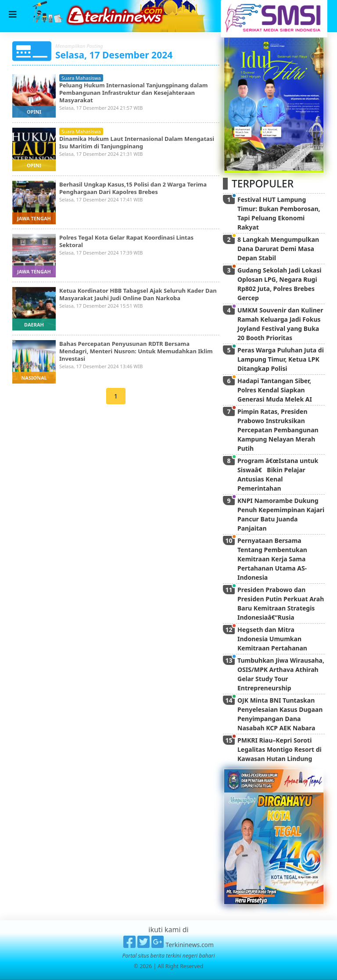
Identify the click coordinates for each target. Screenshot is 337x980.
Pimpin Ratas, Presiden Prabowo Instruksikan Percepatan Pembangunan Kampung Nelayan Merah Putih (278, 430)
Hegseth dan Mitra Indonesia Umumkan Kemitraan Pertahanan (272, 639)
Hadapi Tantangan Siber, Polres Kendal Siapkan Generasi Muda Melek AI (275, 390)
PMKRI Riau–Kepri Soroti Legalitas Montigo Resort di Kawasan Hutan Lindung (280, 749)
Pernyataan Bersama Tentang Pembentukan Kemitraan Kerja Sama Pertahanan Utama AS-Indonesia (272, 559)
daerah (34, 325)
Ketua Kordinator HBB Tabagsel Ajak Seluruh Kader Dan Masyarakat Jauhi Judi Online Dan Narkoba (138, 294)
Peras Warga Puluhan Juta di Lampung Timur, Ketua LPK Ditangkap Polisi (281, 359)
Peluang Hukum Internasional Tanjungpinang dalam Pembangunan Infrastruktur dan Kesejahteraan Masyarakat (133, 93)
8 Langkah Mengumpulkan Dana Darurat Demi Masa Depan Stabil (278, 249)
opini (34, 112)
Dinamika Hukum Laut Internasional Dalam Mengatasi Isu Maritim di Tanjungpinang (137, 142)
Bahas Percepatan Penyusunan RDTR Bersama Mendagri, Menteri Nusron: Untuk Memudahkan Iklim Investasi (136, 351)
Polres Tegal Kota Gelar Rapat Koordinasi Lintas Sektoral (126, 241)
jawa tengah (34, 218)
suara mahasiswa (81, 78)
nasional (34, 378)
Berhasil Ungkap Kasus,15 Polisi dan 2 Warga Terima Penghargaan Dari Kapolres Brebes (133, 188)
